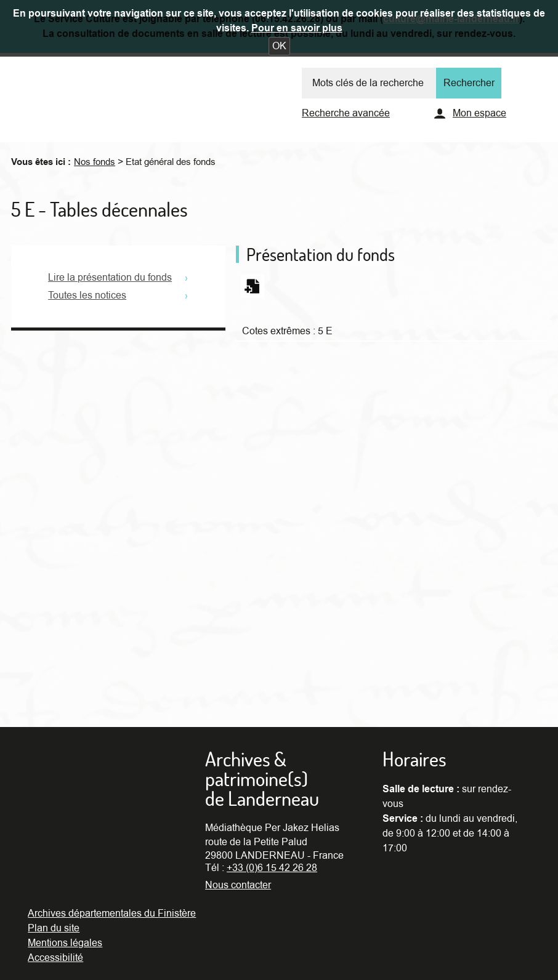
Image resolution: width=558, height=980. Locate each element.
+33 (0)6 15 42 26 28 (272, 868)
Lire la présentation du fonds (110, 278)
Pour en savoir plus (297, 28)
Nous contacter (238, 885)
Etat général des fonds (171, 162)
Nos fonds (95, 162)
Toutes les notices (87, 295)
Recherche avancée (346, 113)
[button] (279, 46)
